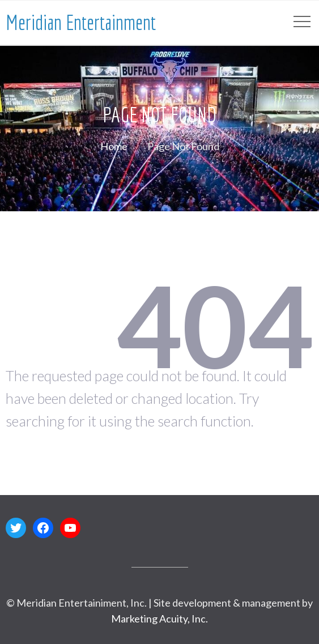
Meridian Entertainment (81, 22)
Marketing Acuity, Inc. (159, 619)
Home (114, 146)
